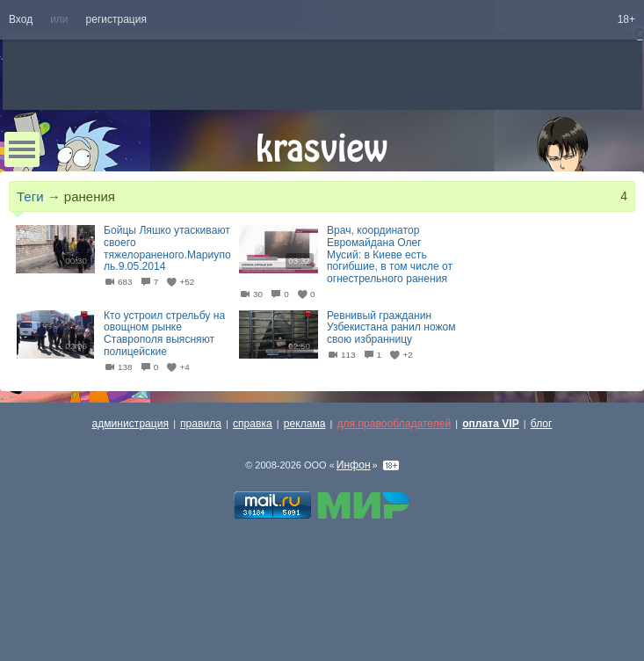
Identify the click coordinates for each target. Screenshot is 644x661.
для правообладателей (394, 424)
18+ (626, 19)
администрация (131, 424)
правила (201, 424)
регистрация (116, 19)
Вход (21, 19)
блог (542, 424)
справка (253, 424)
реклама (305, 424)
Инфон (354, 465)
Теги (30, 196)
